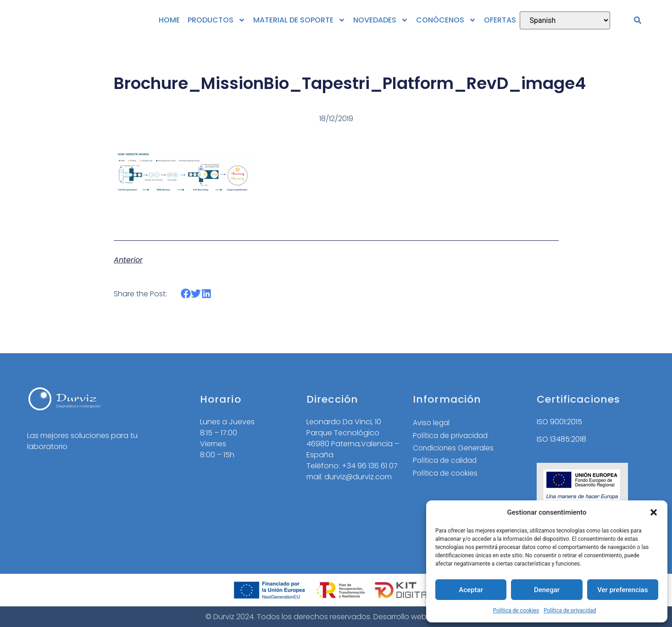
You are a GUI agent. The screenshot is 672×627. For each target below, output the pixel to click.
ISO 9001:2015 (559, 422)
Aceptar (471, 590)
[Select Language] (565, 20)
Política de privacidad (570, 610)
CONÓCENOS (446, 20)
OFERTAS (500, 20)
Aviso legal (432, 423)
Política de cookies (516, 610)
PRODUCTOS (217, 20)
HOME (169, 20)
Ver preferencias (622, 590)
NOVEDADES (381, 20)
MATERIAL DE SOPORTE (299, 20)
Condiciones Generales (455, 448)
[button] (654, 512)
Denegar (547, 590)
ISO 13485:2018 (561, 439)
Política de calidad (446, 461)
